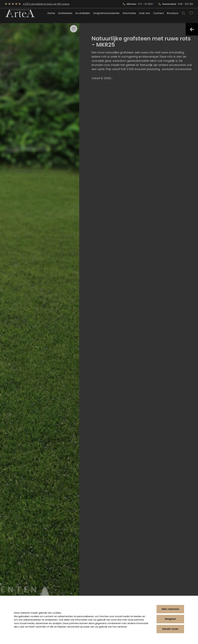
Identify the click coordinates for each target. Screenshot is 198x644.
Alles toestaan (170, 609)
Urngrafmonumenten (106, 16)
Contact (158, 16)
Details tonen (170, 629)
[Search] (183, 16)
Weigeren (170, 619)
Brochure (173, 16)
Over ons (144, 16)
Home (51, 16)
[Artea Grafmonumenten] (20, 16)
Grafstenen (65, 16)
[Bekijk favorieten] (191, 16)
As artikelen (83, 16)
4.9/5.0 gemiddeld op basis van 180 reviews (46, 4)
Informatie (129, 16)
